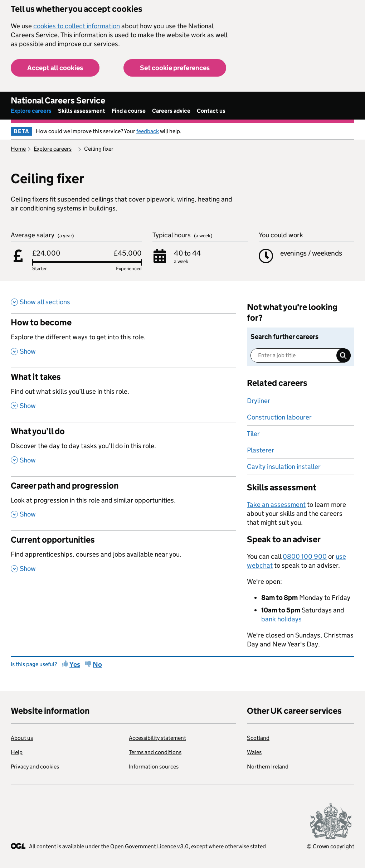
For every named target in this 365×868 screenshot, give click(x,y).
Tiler (253, 434)
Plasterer (261, 450)
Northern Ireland (268, 767)
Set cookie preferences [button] (175, 68)
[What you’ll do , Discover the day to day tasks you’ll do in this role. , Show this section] (123, 449)
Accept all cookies (55, 68)
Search (344, 355)
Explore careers (31, 111)
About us (22, 738)
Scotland (258, 738)
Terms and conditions (155, 752)
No (97, 665)
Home (18, 149)
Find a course (129, 111)
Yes (75, 665)
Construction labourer (279, 417)
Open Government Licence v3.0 (149, 846)
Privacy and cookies (35, 767)
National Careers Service (58, 100)
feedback (148, 131)
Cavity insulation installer (284, 467)
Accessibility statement (157, 738)
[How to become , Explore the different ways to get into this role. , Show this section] (123, 340)
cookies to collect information (77, 26)
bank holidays (281, 619)
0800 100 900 (305, 556)
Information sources (154, 767)
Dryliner (259, 401)
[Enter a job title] (301, 355)
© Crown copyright (330, 846)
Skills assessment (82, 111)
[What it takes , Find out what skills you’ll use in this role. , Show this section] (123, 395)
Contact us (211, 111)
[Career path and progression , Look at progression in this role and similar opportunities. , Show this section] (123, 504)
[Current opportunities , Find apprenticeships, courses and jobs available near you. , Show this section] (123, 558)
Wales (254, 752)
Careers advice (171, 111)
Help (17, 752)
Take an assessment (276, 505)
